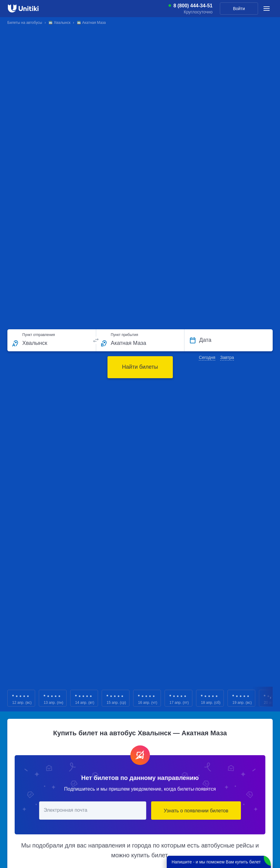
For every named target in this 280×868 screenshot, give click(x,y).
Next (271, 698)
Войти (239, 9)
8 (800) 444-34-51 (193, 6)
